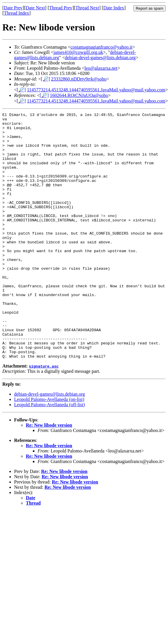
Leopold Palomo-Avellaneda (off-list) (49, 454)
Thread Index (16, 13)
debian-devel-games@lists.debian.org (100, 58)
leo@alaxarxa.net (101, 68)
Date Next (35, 8)
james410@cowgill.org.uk (78, 52)
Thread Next (87, 8)
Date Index (114, 8)
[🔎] (45, 79)
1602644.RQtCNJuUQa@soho (79, 95)
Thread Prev (61, 8)
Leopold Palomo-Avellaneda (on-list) (49, 449)
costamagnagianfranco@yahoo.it (101, 47)
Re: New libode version (49, 474)
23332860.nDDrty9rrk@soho (79, 79)
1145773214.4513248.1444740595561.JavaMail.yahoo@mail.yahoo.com (96, 90)
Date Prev (13, 8)
